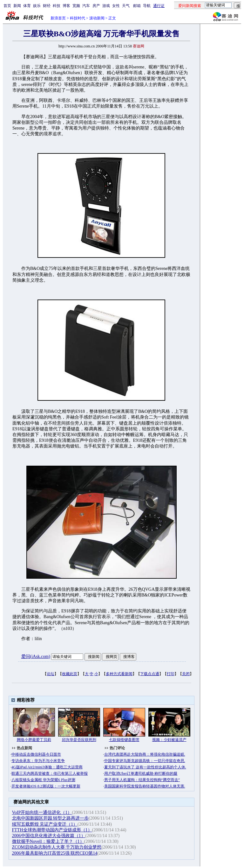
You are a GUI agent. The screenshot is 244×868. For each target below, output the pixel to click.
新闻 (17, 6)
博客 (66, 6)
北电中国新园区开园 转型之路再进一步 (51, 818)
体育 (27, 6)
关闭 (186, 674)
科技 (57, 6)
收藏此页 (70, 674)
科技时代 (78, 18)
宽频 (76, 6)
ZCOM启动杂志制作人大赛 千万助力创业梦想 (57, 847)
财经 (47, 6)
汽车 (86, 6)
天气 (126, 6)
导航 (147, 6)
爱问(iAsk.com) (36, 656)
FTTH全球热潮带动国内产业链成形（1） (52, 830)
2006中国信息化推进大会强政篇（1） (49, 836)
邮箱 (137, 6)
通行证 (159, 6)
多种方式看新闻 (119, 674)
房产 (96, 6)
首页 (7, 6)
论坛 (51, 674)
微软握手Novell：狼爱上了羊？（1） (48, 841)
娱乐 (37, 6)
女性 (116, 6)
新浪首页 (58, 18)
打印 (171, 674)
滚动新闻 (97, 18)
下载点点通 (150, 674)
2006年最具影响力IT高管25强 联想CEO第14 (55, 853)
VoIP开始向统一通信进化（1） (42, 812)
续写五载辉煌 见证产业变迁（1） (45, 824)
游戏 (106, 6)
